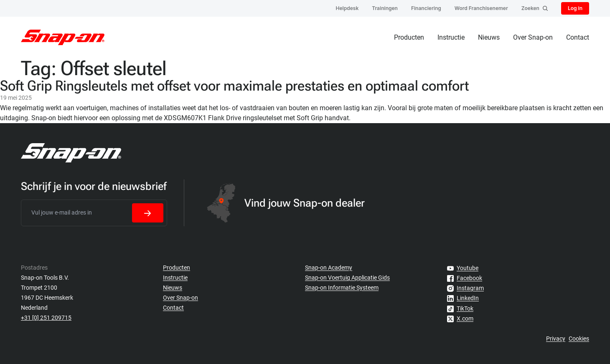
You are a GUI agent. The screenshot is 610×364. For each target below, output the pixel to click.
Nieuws (489, 37)
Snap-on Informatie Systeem (342, 288)
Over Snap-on (533, 37)
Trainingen (385, 8)
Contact (578, 37)
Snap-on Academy (329, 268)
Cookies (579, 339)
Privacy (556, 339)
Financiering (426, 8)
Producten (409, 37)
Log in (575, 8)
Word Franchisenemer (481, 8)
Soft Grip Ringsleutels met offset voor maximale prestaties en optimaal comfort (234, 86)
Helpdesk (347, 8)
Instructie (451, 37)
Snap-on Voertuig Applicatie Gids (347, 278)
